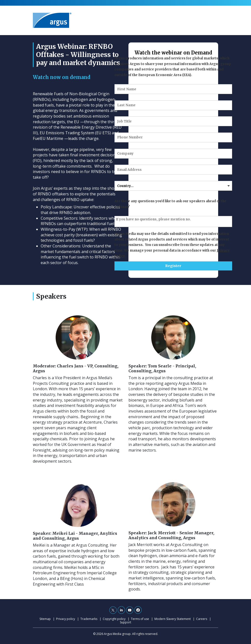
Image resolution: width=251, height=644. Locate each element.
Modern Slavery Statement (173, 619)
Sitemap (45, 619)
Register (173, 266)
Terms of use (140, 619)
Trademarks (89, 619)
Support (125, 622)
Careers (202, 619)
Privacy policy (66, 619)
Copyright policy (114, 619)
